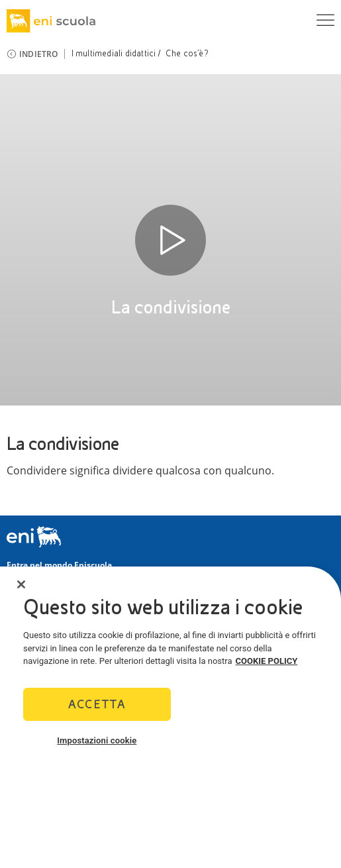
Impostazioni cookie (97, 740)
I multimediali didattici (114, 54)
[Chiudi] (21, 584)
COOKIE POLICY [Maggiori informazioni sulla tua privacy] (267, 661)
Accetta (97, 704)
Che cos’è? (187, 54)
